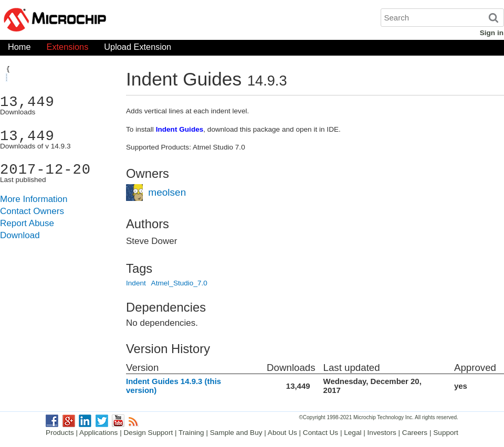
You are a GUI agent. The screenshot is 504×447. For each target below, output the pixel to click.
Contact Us (321, 433)
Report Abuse (27, 223)
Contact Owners (32, 211)
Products (60, 433)
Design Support (149, 433)
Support (446, 433)
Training (191, 433)
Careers (415, 433)
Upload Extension (138, 49)
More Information (34, 199)
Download (20, 235)
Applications (98, 433)
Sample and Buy (236, 433)
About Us (282, 433)
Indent (136, 283)
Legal (353, 433)
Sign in (492, 33)
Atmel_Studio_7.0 (179, 283)
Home (19, 49)
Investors (382, 433)
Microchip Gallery (105, 21)
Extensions (68, 49)
